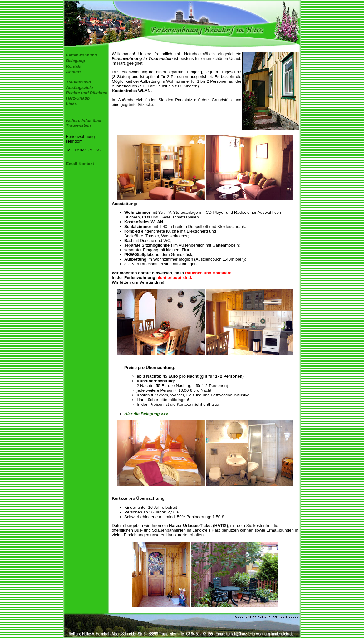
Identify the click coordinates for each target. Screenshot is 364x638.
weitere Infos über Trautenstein (84, 123)
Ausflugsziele (80, 88)
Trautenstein (79, 82)
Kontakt (74, 66)
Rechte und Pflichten (87, 93)
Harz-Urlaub (78, 98)
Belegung (76, 61)
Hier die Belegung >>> (146, 414)
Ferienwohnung (82, 55)
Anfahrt (74, 72)
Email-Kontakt (80, 164)
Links (72, 103)
